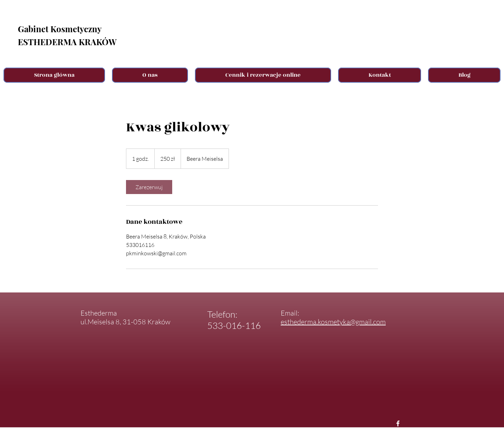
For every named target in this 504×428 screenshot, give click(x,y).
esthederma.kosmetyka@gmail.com (333, 322)
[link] (149, 187)
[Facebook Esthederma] (398, 423)
